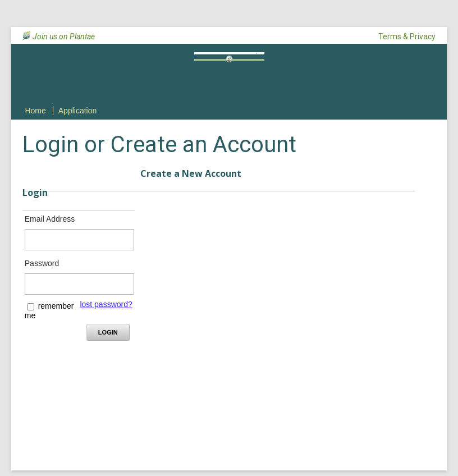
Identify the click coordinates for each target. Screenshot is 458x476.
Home (35, 111)
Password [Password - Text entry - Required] (42, 263)
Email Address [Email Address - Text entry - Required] (50, 219)
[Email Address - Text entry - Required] (79, 240)
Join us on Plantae (64, 36)
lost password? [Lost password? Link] (106, 304)
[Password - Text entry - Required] (79, 284)
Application (78, 111)
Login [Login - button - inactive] (108, 332)
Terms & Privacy (407, 36)
